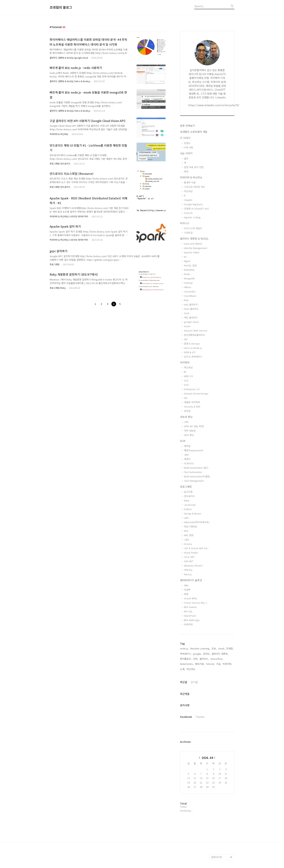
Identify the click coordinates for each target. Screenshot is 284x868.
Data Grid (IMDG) (193, 244)
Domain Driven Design (196, 393)
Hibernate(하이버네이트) (197, 522)
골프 (186, 158)
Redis (187, 274)
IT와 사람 (189, 147)
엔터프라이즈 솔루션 (191, 580)
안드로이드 (189, 496)
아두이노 (188, 570)
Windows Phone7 (193, 566)
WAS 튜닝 (189, 435)
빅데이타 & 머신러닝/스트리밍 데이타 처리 (69, 216)
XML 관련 (189, 535)
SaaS (187, 313)
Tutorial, (210, 664)
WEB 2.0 (188, 376)
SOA (186, 385)
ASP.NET (189, 561)
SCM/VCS (189, 463)
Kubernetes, (187, 664)
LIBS (186, 518)
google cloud (191, 322)
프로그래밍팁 (191, 526)
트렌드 (187, 143)
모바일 (187, 411)
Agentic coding (192, 217)
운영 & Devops (192, 344)
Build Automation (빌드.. (197, 468)
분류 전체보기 (187, 126)
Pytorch (188, 213)
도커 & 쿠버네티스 (193, 357)
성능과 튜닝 (186, 417)
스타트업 (188, 233)
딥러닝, (207, 654)
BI (185, 372)
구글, (219, 664)
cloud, (221, 648)
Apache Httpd (192, 252)
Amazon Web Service (196, 330)
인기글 (194, 682)
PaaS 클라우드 (191, 309)
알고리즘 (188, 492)
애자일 (187, 446)
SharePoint (190, 616)
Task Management (194, 481)
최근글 (184, 682)
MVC (186, 531)
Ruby (187, 500)
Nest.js (188, 574)
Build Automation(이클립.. (198, 476)
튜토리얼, (200, 664)
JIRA (186, 455)
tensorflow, (217, 659)
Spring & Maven (193, 513)
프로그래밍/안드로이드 (60, 163)
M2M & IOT (190, 352)
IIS (185, 257)
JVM (186, 422)
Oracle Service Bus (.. (196, 603)
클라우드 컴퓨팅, (220, 654)
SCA (186, 380)
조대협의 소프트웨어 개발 (194, 132)
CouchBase (190, 296)
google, (197, 654)
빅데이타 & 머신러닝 (59, 134)
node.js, (184, 648)
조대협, (230, 648)
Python (188, 509)
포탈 (186, 594)
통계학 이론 (190, 182)
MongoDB (189, 278)
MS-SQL (188, 611)
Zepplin (188, 200)
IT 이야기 (185, 138)
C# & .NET (189, 557)
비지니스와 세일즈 (193, 228)
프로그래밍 (55, 264)
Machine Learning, (200, 648)
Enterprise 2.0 (192, 389)
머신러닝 (188, 191)
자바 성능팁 (190, 431)
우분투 (187, 590)
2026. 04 (207, 758)
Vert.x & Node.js (193, 348)
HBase (188, 287)
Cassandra (190, 291)
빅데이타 (188, 624)
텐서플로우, (186, 659)
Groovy (188, 544)
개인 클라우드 (191, 317)
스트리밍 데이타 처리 (195, 187)
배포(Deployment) (194, 450)
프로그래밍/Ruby (58, 288)
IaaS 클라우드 (191, 304)
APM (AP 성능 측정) (194, 426)
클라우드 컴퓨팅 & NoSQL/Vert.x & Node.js (70, 81)
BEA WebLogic (192, 620)
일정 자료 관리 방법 (194, 167)
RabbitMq (189, 270)
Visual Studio (191, 553)
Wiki (186, 585)
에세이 (187, 459)
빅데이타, (227, 664)
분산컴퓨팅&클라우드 (195, 335)
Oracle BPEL (191, 598)
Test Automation (193, 472)
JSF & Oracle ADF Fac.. (197, 548)
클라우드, (204, 659)
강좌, (196, 659)
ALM (183, 441)
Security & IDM (192, 406)
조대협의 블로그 (61, 7)
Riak (186, 300)
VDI (186, 339)
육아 (186, 171)
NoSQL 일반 (190, 265)
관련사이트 (217, 857)
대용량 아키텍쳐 (192, 402)
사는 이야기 (186, 153)
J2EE (187, 539)
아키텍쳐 (185, 362)
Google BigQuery (193, 204)
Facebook (186, 717)
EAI (186, 398)
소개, (183, 669)
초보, (214, 648)
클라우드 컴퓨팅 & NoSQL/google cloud (69, 58)
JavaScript (190, 505)
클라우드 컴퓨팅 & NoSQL (194, 238)
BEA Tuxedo (190, 607)
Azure (187, 326)
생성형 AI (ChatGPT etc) (197, 209)
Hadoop (188, 283)
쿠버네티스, (186, 654)
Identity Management (196, 248)
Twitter (200, 717)
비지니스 (185, 223)
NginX (187, 261)
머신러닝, (191, 669)
